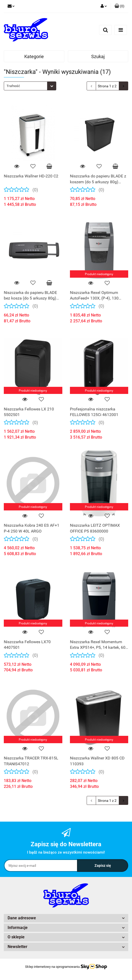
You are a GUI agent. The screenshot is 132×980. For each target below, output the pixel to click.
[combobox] (30, 86)
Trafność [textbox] (13, 86)
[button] (119, 6)
